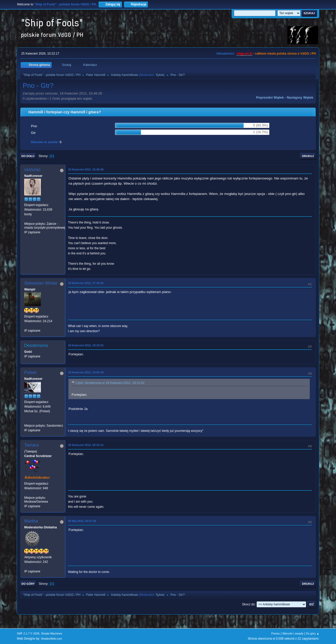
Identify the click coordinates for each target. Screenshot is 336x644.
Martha (31, 521)
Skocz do (248, 604)
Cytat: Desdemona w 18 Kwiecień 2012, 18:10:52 (110, 383)
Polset (30, 372)
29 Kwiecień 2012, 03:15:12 (86, 445)
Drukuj (308, 156)
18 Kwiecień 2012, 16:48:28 (86, 169)
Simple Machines (52, 633)
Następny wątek (300, 97)
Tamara (32, 445)
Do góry (28, 584)
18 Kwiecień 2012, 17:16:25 (86, 283)
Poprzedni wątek (270, 97)
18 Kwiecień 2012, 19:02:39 (86, 372)
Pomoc (276, 633)
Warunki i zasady (293, 633)
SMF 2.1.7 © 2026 (28, 633)
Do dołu (28, 156)
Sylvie (160, 75)
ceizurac (32, 170)
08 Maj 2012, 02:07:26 (82, 521)
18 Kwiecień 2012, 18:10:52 (86, 345)
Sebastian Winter (41, 283)
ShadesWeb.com (51, 639)
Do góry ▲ (312, 633)
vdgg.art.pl (244, 54)
